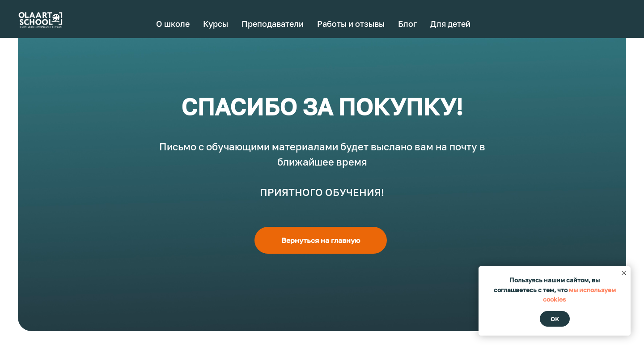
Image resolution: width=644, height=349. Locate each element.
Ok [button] (555, 319)
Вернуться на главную (321, 240)
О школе (173, 24)
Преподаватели (273, 24)
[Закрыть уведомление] (624, 273)
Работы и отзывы (351, 24)
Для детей (450, 24)
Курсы (216, 24)
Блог (407, 24)
